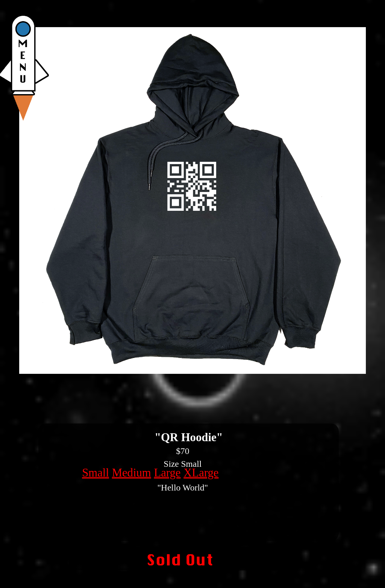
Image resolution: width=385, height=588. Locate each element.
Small (95, 473)
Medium (132, 473)
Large (167, 473)
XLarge (201, 473)
